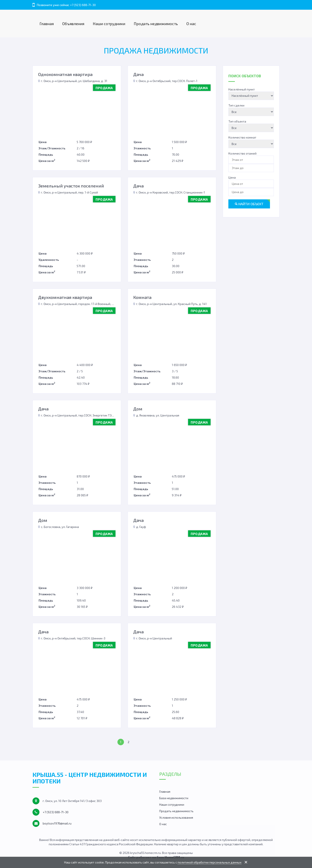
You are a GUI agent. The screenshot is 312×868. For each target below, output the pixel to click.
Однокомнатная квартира (65, 74)
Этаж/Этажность (52, 148)
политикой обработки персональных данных (210, 862)
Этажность (142, 148)
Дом (138, 409)
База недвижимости (174, 798)
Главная (47, 24)
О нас (191, 24)
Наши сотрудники (109, 24)
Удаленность (49, 260)
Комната (142, 297)
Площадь (46, 154)
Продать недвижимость (156, 24)
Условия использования (176, 817)
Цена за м (47, 160)
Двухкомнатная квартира (65, 297)
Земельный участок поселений (71, 186)
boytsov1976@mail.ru (57, 823)
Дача (138, 74)
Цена (43, 142)
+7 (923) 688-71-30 (83, 5)
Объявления (73, 24)
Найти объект (249, 204)
